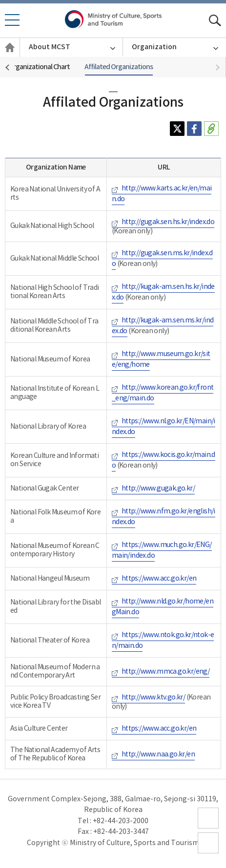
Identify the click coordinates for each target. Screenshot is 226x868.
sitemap (208, 828)
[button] (218, 68)
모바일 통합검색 (215, 21)
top (204, 853)
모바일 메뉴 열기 (12, 25)
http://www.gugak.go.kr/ (158, 489)
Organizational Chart (39, 67)
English (10, 57)
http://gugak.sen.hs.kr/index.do (168, 222)
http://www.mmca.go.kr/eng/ (165, 672)
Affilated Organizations (119, 67)
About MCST (50, 47)
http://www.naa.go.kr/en (158, 755)
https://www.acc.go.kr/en (159, 579)
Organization (154, 47)
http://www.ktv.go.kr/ (153, 698)
